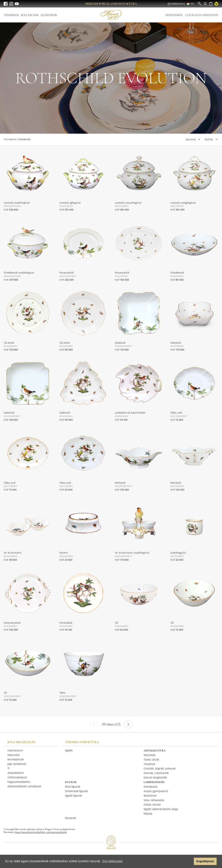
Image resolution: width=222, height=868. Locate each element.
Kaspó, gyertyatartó (156, 791)
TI (9, 768)
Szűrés (209, 139)
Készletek (150, 755)
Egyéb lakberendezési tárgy (161, 809)
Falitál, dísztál (152, 805)
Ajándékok (49, 15)
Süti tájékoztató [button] (112, 861)
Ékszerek (71, 818)
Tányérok (149, 764)
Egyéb (69, 750)
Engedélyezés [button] (205, 861)
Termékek (11, 15)
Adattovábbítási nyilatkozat (24, 786)
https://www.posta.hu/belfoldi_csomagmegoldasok (41, 832)
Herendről (174, 15)
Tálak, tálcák (151, 759)
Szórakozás (151, 787)
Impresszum (15, 750)
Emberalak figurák (76, 791)
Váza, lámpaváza (154, 800)
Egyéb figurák (74, 796)
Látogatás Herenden (202, 15)
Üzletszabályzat (17, 777)
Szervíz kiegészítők (155, 777)
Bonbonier (150, 796)
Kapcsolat (14, 755)
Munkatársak (16, 759)
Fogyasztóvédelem (19, 782)
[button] (190, 861)
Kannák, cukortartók (156, 773)
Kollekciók (30, 15)
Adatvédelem (16, 773)
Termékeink (10, 139)
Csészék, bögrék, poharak (160, 768)
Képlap (148, 814)
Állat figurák (73, 787)
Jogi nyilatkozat (17, 764)
